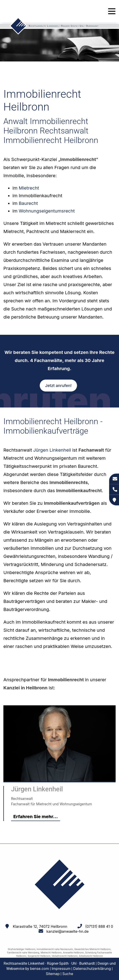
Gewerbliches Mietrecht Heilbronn (92, 949)
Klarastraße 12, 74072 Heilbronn (40, 926)
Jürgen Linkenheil (52, 450)
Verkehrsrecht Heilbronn (65, 956)
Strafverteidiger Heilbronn (22, 949)
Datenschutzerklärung (92, 969)
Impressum (61, 969)
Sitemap (53, 974)
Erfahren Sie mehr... (36, 817)
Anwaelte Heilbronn (73, 953)
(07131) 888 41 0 (99, 926)
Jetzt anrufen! (58, 386)
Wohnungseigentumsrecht (47, 211)
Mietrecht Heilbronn (51, 953)
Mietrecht (29, 188)
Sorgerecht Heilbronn (39, 956)
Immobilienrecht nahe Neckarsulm (55, 949)
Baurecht (28, 203)
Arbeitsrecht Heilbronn (91, 956)
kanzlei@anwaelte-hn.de (68, 931)
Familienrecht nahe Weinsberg (23, 953)
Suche (68, 974)
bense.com (40, 969)
